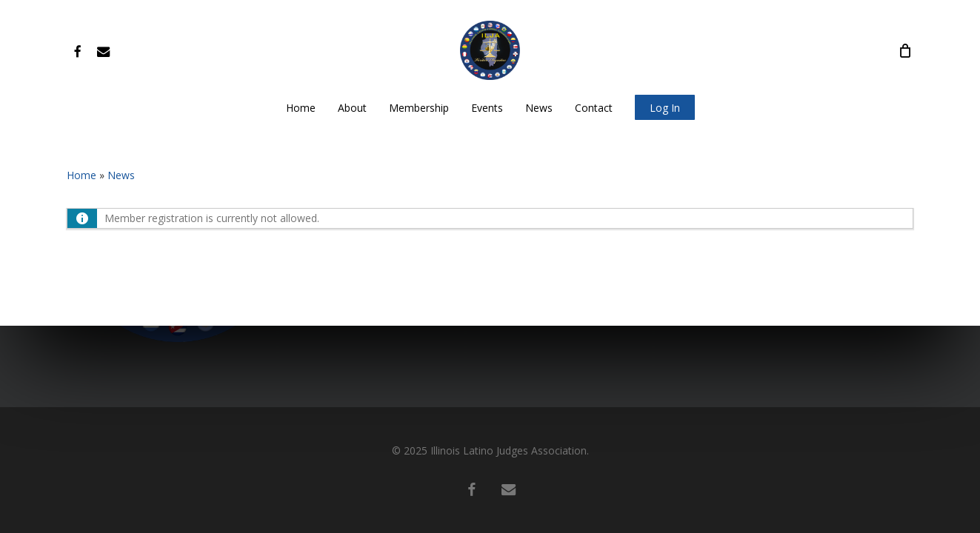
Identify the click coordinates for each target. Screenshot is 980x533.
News (121, 175)
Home (81, 175)
